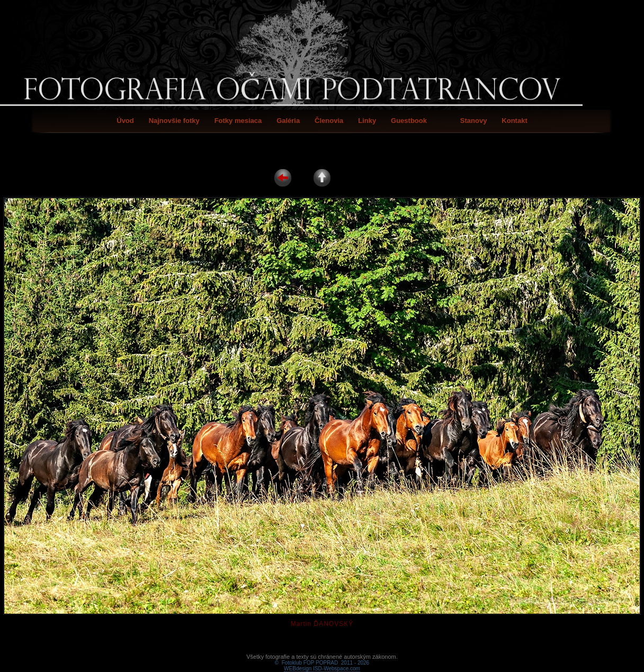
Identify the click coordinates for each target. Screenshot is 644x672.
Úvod (125, 121)
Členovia (329, 121)
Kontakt (514, 121)
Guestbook (409, 121)
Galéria (288, 121)
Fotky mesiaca (238, 121)
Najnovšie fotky (174, 121)
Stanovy (474, 121)
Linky (367, 121)
